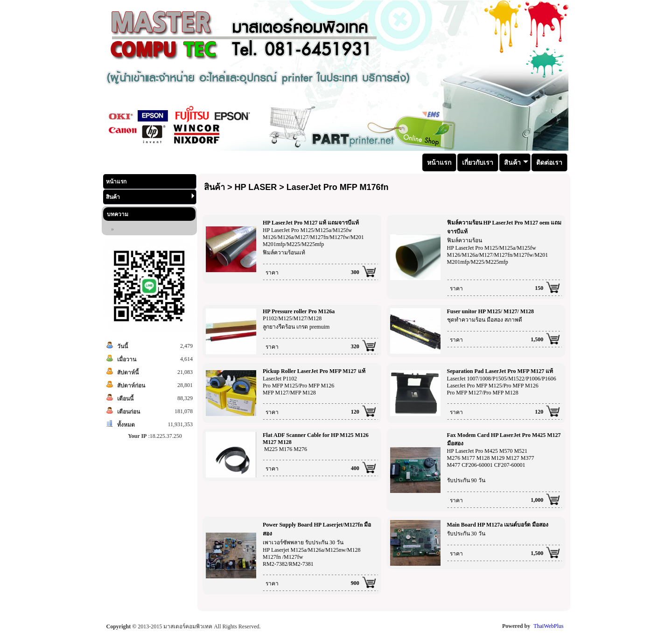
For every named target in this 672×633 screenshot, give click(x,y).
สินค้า (150, 197)
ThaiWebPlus (548, 626)
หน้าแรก (116, 182)
